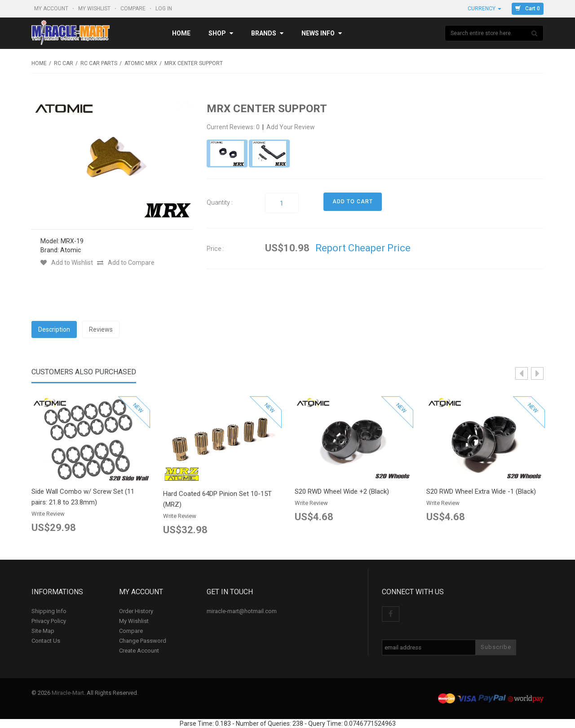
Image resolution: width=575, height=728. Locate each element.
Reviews (101, 329)
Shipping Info (49, 611)
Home (181, 33)
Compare (134, 9)
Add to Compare (126, 263)
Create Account (139, 651)
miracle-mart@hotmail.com (242, 611)
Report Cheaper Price (363, 248)
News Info (322, 33)
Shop (221, 33)
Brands (267, 33)
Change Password (143, 641)
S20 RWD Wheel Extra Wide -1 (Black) (481, 491)
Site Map (43, 631)
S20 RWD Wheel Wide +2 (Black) (342, 491)
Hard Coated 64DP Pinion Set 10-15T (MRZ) (217, 499)
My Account (52, 9)
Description (54, 329)
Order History (136, 611)
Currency (484, 9)
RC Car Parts (99, 63)
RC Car (64, 63)
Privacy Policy (49, 621)
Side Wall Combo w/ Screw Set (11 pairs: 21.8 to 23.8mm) (83, 497)
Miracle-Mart (68, 693)
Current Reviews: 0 (234, 127)
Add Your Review (291, 127)
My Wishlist (95, 9)
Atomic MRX (141, 63)
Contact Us (46, 641)
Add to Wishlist (67, 263)
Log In (164, 9)
